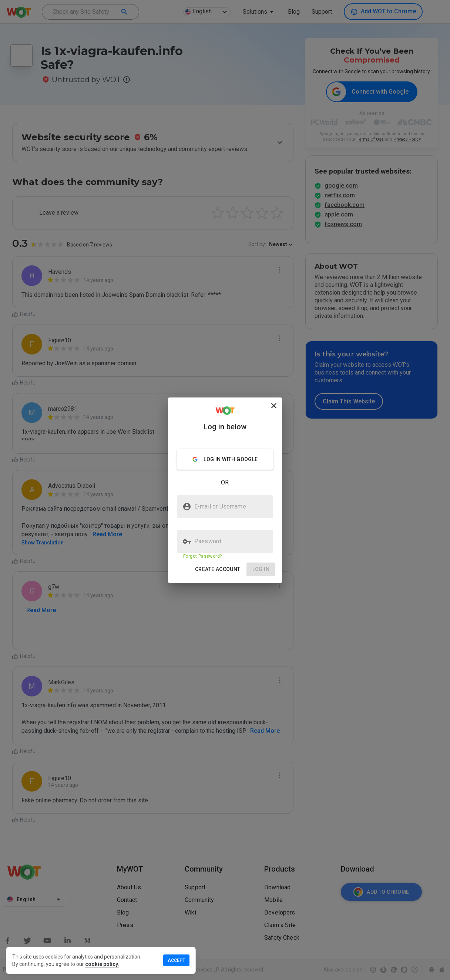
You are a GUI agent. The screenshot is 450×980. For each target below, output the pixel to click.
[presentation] (225, 490)
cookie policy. (102, 964)
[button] (218, 569)
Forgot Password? (202, 556)
